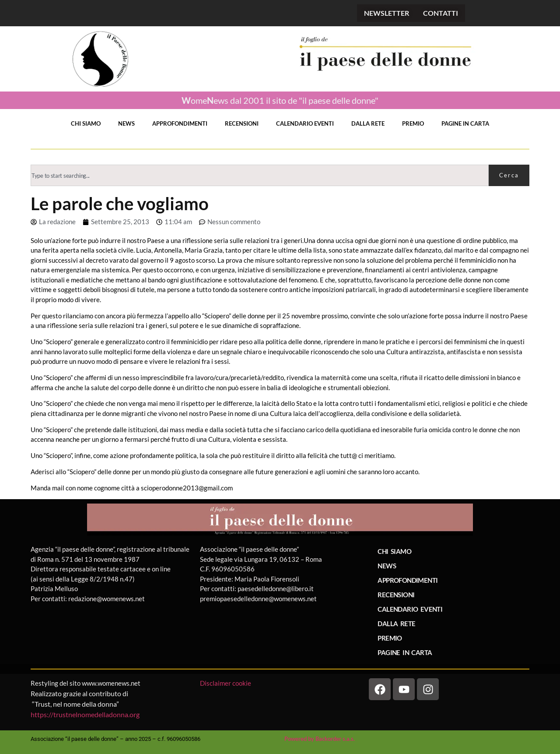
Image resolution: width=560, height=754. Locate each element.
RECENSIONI (242, 123)
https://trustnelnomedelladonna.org (85, 714)
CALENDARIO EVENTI (305, 123)
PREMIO (413, 123)
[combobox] (260, 175)
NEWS (126, 123)
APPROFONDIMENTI (180, 123)
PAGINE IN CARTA (465, 123)
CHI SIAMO (86, 123)
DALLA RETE (368, 123)
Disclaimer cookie (226, 683)
